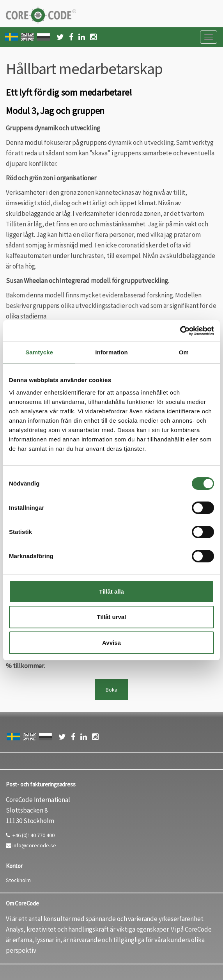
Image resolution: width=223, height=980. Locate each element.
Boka (111, 690)
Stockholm (18, 880)
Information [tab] (111, 352)
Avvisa (111, 643)
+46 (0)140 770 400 (30, 835)
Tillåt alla (111, 591)
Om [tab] (184, 352)
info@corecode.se (31, 845)
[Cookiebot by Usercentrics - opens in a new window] (180, 331)
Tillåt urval (112, 617)
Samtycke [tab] (39, 352)
